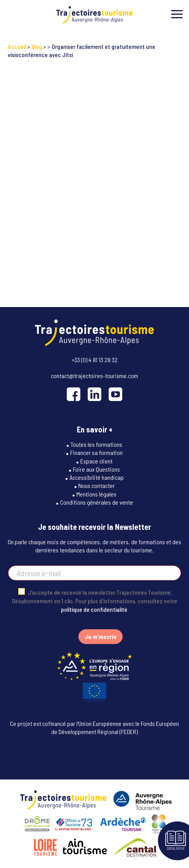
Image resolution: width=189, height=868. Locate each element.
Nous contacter (97, 485)
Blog (37, 46)
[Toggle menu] (177, 14)
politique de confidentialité (94, 609)
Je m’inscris (101, 636)
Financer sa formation (96, 452)
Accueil (17, 46)
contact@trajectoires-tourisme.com (94, 376)
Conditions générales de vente (97, 502)
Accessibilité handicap (97, 477)
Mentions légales (96, 494)
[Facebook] (74, 394)
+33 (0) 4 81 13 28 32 (95, 360)
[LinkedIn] (94, 394)
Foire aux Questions (96, 469)
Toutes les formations (96, 444)
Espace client (96, 461)
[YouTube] (115, 394)
